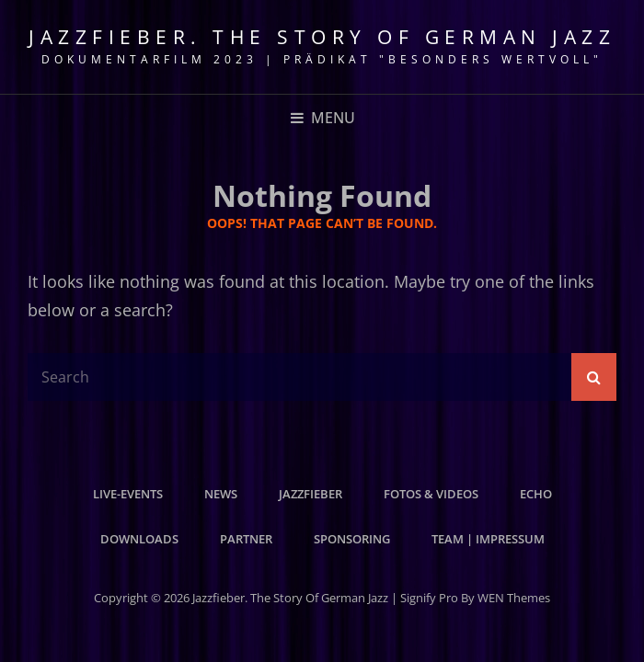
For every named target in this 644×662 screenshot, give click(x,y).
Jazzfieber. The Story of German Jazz (322, 37)
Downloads (139, 539)
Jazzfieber (310, 494)
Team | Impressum (488, 539)
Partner (246, 539)
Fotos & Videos (431, 494)
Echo (536, 494)
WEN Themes (514, 598)
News (221, 494)
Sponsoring (352, 539)
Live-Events (128, 494)
